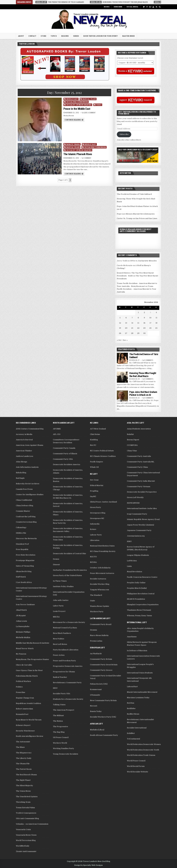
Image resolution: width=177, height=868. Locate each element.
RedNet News (133, 714)
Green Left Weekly (135, 497)
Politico (19, 687)
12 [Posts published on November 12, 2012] (120, 323)
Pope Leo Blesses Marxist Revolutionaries (136, 214)
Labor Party (58, 606)
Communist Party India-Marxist (141, 481)
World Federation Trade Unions (141, 755)
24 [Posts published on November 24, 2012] (150, 328)
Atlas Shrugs (22, 462)
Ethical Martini (97, 485)
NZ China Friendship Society (103, 551)
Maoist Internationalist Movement (142, 692)
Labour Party (96, 535)
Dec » (125, 340)
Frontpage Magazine (25, 560)
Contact (32, 36)
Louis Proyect (59, 611)
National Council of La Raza (65, 628)
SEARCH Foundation (136, 599)
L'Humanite (95, 695)
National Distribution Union (102, 546)
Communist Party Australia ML (141, 462)
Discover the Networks (26, 538)
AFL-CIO (57, 434)
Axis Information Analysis (27, 467)
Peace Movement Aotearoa (102, 573)
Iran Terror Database (25, 605)
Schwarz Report (23, 725)
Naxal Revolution (134, 572)
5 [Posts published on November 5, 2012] (120, 318)
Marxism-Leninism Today (138, 698)
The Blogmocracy (24, 753)
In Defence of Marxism (137, 651)
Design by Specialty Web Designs (88, 865)
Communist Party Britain (101, 659)
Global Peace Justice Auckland (103, 502)
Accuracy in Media (24, 434)
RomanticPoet (22, 714)
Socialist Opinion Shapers (79, 105)
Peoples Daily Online (136, 583)
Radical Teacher (60, 677)
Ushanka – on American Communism (32, 824)
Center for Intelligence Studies (30, 495)
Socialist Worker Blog (100, 584)
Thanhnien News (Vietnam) (139, 610)
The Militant (58, 715)
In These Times (60, 581)
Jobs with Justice (61, 600)
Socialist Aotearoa (98, 579)
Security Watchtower (25, 731)
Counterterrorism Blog (26, 522)
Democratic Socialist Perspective (142, 492)
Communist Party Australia (139, 456)
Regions (65, 36)
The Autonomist (23, 742)
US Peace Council (61, 737)
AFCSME (57, 429)
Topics (54, 36)
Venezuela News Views (26, 835)
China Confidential (24, 500)
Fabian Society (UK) (99, 684)
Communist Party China (137, 467)
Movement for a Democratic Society (69, 622)
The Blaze (20, 747)
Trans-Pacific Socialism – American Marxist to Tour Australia (137, 289)
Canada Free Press (24, 489)
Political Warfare (23, 681)
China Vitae (132, 451)
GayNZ (93, 496)
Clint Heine (95, 434)
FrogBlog (94, 491)
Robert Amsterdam (24, 709)
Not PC (93, 445)
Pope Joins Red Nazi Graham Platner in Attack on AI (143, 393)
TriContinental (133, 739)
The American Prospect (64, 710)
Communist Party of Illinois (65, 454)
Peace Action (59, 655)
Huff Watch (21, 577)
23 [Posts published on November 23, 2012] (144, 328)
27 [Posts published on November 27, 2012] (126, 333)
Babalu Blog (21, 473)
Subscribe (118, 7)
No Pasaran (21, 654)
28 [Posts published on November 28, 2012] (132, 333)
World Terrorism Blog (26, 840)
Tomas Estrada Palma (25, 808)
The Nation (58, 721)
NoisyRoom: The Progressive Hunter (32, 659)
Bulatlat (130, 434)
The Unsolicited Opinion (27, 797)
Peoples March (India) (137, 588)
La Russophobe (23, 626)
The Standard (96, 595)
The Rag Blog (59, 732)
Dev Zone (94, 480)
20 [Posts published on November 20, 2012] (126, 328)
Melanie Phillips (23, 632)
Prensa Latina (96, 641)
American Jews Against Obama (30, 445)
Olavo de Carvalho (24, 665)
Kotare (93, 529)
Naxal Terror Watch (25, 648)
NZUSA (93, 562)
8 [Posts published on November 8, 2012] (138, 318)
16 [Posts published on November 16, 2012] (144, 323)
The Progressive (60, 727)
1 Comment (87, 158)
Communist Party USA (63, 459)
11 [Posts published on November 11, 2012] (156, 318)
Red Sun (131, 703)
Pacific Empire (97, 462)
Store (43, 36)
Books (107, 7)
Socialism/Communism (77, 102)
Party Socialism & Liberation (66, 650)
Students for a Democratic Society (68, 699)
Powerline (21, 692)
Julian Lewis (21, 621)
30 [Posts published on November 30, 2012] (144, 333)
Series (76, 36)
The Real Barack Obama (26, 775)
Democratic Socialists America (67, 464)
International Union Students (140, 673)
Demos (56, 559)
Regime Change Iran (25, 698)
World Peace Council (136, 761)
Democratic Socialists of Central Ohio (69, 554)
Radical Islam (89, 99)
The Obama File (23, 764)
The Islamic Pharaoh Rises (78, 154)
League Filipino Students (138, 555)
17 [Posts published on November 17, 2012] (150, 323)
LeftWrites (132, 561)
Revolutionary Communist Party (67, 683)
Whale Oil (94, 467)
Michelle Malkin (23, 637)
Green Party (95, 507)
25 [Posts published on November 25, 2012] (156, 328)
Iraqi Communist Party (137, 514)
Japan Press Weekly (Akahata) (140, 525)
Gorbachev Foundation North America (70, 570)
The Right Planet (23, 780)
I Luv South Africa (24, 582)
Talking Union (59, 705)
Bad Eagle (20, 478)
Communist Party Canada (64, 448)
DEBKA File (21, 533)
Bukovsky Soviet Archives (28, 484)
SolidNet (131, 733)
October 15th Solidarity (100, 568)
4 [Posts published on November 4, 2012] (156, 312)
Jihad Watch (21, 610)
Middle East (72, 99)
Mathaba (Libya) (97, 730)
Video (99, 105)
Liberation (95, 540)
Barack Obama (73, 144)
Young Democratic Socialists (66, 754)
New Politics (59, 639)
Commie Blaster (23, 511)
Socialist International (137, 728)
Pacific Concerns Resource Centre (142, 577)
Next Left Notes (60, 644)
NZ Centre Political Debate (102, 451)
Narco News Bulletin (99, 635)
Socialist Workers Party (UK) (103, 717)
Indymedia (95, 524)
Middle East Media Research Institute (33, 643)
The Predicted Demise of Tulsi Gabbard (134, 194)
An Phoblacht (96, 654)
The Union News (23, 791)
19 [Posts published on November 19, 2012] (120, 328)
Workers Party (97, 612)
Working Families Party (63, 748)
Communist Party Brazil (101, 624)
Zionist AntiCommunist (26, 851)
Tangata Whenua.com (99, 590)
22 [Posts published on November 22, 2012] (138, 328)
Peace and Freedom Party (64, 661)
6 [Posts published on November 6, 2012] (126, 318)
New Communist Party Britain (103, 700)
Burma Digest (133, 440)
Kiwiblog (94, 440)
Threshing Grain (23, 802)
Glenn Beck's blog (24, 571)
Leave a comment (90, 113)
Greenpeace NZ (97, 518)
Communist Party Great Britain (104, 665)
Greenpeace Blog (98, 513)
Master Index (128, 36)
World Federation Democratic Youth (143, 750)
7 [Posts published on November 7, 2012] (132, 318)
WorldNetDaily (23, 846)
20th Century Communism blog (30, 429)
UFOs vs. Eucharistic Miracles (143, 261)
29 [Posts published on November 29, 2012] (138, 333)
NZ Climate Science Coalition (103, 456)
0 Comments (149, 360)
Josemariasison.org (136, 536)
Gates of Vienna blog (25, 566)
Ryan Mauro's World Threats (29, 720)
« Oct (119, 340)
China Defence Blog (25, 506)
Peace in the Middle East (77, 109)
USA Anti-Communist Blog (27, 818)
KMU (129, 541)
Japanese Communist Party (139, 530)
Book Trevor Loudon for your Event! (101, 36)
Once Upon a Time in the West (29, 670)
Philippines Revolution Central (141, 594)
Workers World (60, 743)
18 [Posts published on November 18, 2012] (156, 323)
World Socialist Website (138, 772)
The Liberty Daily (24, 758)
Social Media (132, 7)
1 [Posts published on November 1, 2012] (138, 312)
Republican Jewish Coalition (28, 703)
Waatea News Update (100, 606)
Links (129, 566)
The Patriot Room (24, 769)
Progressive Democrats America (68, 666)
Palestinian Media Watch (27, 676)
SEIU (55, 688)
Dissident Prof (22, 544)
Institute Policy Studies (63, 586)
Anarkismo (132, 637)
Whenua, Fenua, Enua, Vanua (139, 616)
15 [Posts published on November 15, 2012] (138, 323)
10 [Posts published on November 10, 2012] (150, 318)
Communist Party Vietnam (139, 487)
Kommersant (96, 689)
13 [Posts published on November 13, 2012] (126, 323)
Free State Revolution (26, 555)
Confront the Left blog (26, 517)
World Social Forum (136, 766)
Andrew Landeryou (24, 456)
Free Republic (22, 549)
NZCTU (93, 557)
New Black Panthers (62, 633)
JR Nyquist (21, 616)
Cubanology (21, 527)
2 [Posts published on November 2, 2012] (144, 312)
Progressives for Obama (64, 672)
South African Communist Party (104, 735)
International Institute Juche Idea (142, 508)
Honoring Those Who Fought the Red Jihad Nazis (143, 375)
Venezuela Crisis (23, 829)
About (21, 36)
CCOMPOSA (132, 445)
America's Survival (24, 440)
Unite (93, 601)
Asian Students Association (139, 429)
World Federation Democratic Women (144, 744)
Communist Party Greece (101, 670)
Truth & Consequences (26, 813)
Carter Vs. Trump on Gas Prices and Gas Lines (137, 218)
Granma (93, 630)
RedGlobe (131, 708)
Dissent (56, 565)
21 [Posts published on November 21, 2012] (132, 328)
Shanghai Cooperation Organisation (143, 605)
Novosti (94, 706)
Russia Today (96, 711)
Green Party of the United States (67, 575)
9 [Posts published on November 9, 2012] (144, 318)
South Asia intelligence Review (30, 736)
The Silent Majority (24, 786)
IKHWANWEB (133, 503)
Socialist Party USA (62, 694)
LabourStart (132, 687)
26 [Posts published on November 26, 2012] (120, 333)
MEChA (56, 617)
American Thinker (24, 451)
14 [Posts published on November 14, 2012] (132, 323)
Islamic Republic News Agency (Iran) (143, 519)
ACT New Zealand (98, 429)
